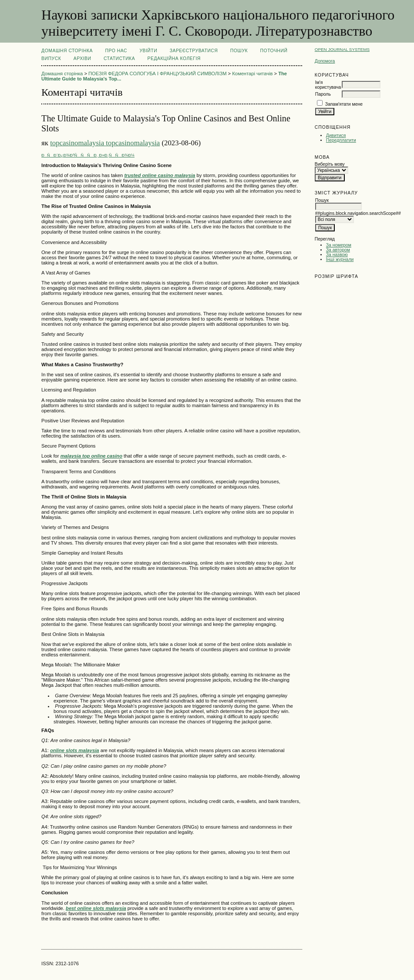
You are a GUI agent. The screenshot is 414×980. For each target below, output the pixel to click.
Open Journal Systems (342, 49)
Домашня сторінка (67, 51)
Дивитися (336, 135)
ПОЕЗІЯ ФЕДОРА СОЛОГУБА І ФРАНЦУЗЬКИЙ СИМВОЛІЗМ (157, 74)
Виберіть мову (330, 164)
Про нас (116, 51)
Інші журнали (340, 259)
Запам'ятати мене (344, 104)
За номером (339, 245)
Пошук (239, 51)
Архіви (82, 59)
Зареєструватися (194, 51)
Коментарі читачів (252, 74)
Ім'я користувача (328, 85)
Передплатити (341, 140)
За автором (338, 250)
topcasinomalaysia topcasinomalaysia (105, 143)
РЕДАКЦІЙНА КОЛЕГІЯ (174, 59)
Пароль (323, 94)
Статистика (119, 59)
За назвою (337, 255)
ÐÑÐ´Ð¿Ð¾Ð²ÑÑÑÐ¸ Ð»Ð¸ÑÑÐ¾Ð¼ (88, 155)
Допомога (325, 61)
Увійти (148, 51)
